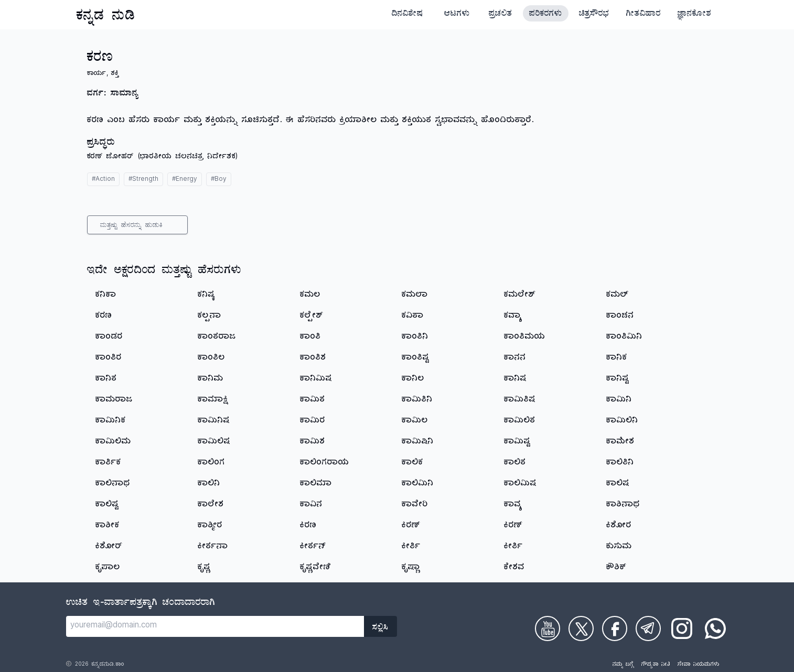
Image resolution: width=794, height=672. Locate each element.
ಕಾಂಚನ (620, 317)
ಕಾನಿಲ (413, 380)
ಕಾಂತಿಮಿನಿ (624, 338)
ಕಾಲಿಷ (618, 484)
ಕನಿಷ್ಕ (206, 296)
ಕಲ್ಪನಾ (210, 317)
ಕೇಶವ (514, 568)
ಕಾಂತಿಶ (313, 359)
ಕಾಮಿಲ (415, 421)
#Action (103, 180)
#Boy (219, 180)
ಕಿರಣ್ (411, 526)
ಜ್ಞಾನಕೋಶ (694, 15)
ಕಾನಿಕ (617, 359)
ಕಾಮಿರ (313, 421)
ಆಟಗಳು (457, 15)
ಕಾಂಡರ (109, 338)
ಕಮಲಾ (415, 296)
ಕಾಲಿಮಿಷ (520, 484)
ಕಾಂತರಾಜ (217, 338)
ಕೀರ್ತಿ (411, 547)
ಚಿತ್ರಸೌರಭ (594, 15)
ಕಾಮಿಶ (313, 442)
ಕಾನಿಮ (211, 380)
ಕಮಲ (310, 296)
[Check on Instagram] (682, 628)
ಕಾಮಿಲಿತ (520, 421)
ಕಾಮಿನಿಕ (111, 421)
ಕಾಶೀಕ (108, 526)
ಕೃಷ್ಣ (204, 568)
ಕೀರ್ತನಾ (213, 547)
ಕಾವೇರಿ (415, 505)
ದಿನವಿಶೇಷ (407, 15)
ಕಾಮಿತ (313, 400)
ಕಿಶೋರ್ (109, 547)
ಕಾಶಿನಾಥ (623, 505)
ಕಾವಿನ (311, 505)
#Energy (185, 180)
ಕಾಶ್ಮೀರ (210, 526)
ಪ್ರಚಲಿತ (501, 15)
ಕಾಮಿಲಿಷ (214, 442)
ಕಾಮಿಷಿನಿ (418, 442)
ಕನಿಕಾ (106, 296)
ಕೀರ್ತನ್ (313, 547)
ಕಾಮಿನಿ (619, 400)
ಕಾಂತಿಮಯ (525, 338)
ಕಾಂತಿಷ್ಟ (415, 359)
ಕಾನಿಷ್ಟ (618, 380)
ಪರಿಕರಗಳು (546, 15)
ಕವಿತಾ (413, 317)
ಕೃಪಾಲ (108, 568)
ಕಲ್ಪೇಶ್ (312, 317)
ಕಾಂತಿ (310, 338)
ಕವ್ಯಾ (513, 317)
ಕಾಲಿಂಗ (211, 463)
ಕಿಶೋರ (619, 526)
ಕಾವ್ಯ (513, 505)
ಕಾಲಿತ (515, 463)
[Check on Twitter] (581, 628)
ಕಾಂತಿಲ (211, 359)
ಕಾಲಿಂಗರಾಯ (325, 463)
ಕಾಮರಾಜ (114, 400)
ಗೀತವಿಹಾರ (643, 15)
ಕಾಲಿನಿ (209, 484)
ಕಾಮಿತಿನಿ (417, 400)
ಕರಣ (104, 317)
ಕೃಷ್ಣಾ (411, 568)
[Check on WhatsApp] (715, 628)
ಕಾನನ (515, 359)
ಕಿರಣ (308, 526)
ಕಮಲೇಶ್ (520, 296)
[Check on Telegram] (648, 628)
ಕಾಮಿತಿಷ (520, 400)
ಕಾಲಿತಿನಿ (620, 463)
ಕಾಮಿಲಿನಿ (622, 421)
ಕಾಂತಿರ (109, 359)
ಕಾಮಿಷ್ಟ (517, 442)
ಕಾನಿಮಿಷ (316, 380)
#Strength (143, 180)
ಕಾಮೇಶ (620, 442)
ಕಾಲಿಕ (412, 463)
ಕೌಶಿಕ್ (616, 568)
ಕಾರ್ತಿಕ (108, 463)
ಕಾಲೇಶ (211, 505)
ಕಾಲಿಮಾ (316, 484)
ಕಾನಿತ (106, 380)
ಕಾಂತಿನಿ (415, 338)
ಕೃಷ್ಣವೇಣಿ (315, 568)
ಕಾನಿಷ (515, 380)
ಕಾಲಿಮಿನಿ (418, 484)
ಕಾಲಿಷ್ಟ (107, 505)
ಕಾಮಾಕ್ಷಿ (213, 400)
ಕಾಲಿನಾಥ (113, 484)
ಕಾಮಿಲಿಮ (113, 442)
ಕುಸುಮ (619, 547)
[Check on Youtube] (548, 628)
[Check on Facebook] (615, 628)
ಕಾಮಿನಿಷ (214, 421)
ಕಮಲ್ (617, 296)
